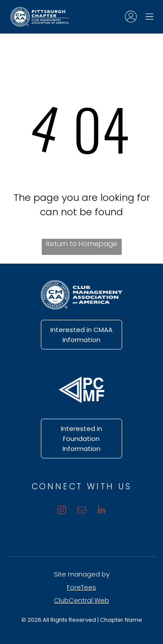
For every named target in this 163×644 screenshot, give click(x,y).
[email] (82, 511)
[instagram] (62, 511)
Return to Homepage (82, 244)
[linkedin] (102, 511)
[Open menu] (150, 17)
